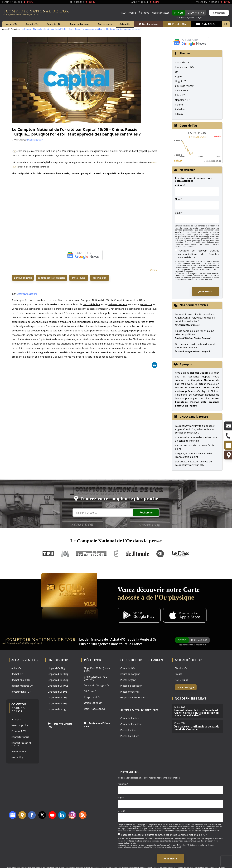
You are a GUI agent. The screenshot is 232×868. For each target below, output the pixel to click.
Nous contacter (160, 13)
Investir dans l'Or (184, 67)
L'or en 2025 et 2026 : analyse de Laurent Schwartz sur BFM (193, 463)
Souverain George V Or (97, 685)
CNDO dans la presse (194, 417)
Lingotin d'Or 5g (57, 709)
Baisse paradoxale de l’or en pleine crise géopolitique (194, 332)
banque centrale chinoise (51, 278)
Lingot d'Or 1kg (56, 668)
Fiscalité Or (181, 668)
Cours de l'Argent (79, 24)
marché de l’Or (92, 304)
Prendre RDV (177, 24)
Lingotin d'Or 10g (57, 703)
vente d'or (18, 309)
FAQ (123, 13)
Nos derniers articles (194, 305)
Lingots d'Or (58, 660)
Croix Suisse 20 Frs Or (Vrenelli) (96, 678)
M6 (65, 554)
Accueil (5, 29)
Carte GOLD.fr (206, 24)
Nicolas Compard (202, 338)
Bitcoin (179, 114)
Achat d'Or (12, 24)
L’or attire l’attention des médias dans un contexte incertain (196, 439)
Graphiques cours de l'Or (134, 698)
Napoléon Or (182, 100)
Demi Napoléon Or (95, 709)
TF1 (48, 554)
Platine (179, 105)
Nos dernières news (190, 698)
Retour (154, 270)
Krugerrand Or (92, 697)
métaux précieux (118, 304)
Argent (179, 76)
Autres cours (105, 24)
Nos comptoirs (20, 725)
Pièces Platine (128, 730)
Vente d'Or (148, 639)
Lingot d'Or (181, 81)
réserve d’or (100, 278)
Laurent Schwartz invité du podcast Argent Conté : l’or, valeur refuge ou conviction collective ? (195, 318)
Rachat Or (17, 674)
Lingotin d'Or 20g (57, 698)
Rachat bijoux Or (21, 680)
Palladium (181, 109)
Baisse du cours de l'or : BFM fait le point (194, 447)
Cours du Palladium (131, 724)
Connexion (219, 13)
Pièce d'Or (181, 95)
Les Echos (180, 554)
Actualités (125, 24)
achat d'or (147, 304)
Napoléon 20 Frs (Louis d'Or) (97, 669)
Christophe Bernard (35, 140)
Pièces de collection (131, 686)
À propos (144, 13)
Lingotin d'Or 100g (58, 686)
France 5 (116, 554)
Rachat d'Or (32, 24)
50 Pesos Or (91, 691)
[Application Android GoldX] (139, 616)
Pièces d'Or (93, 660)
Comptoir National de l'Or (95, 300)
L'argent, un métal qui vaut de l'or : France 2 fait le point (194, 455)
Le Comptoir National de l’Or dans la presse (116, 541)
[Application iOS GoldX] (185, 616)
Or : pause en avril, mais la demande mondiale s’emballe (195, 346)
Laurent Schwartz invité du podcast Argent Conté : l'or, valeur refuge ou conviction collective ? (195, 429)
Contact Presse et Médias (21, 744)
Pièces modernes (130, 692)
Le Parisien (91, 554)
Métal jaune (79, 278)
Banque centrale (23, 278)
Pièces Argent (128, 680)
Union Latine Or (93, 703)
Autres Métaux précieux (139, 710)
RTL (160, 554)
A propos (186, 364)
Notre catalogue (186, 687)
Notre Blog (17, 757)
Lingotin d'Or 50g (57, 692)
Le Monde (137, 554)
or (15, 151)
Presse (132, 13)
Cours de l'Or (54, 24)
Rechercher (147, 512)
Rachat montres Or (22, 686)
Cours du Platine (130, 718)
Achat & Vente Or (25, 660)
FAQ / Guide (182, 680)
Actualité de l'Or (188, 660)
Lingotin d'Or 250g (58, 680)
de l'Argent (156, 660)
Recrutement (19, 751)
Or (176, 72)
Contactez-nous (20, 737)
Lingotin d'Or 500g (58, 674)
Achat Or (16, 668)
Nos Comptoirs (149, 24)
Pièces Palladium (130, 736)
